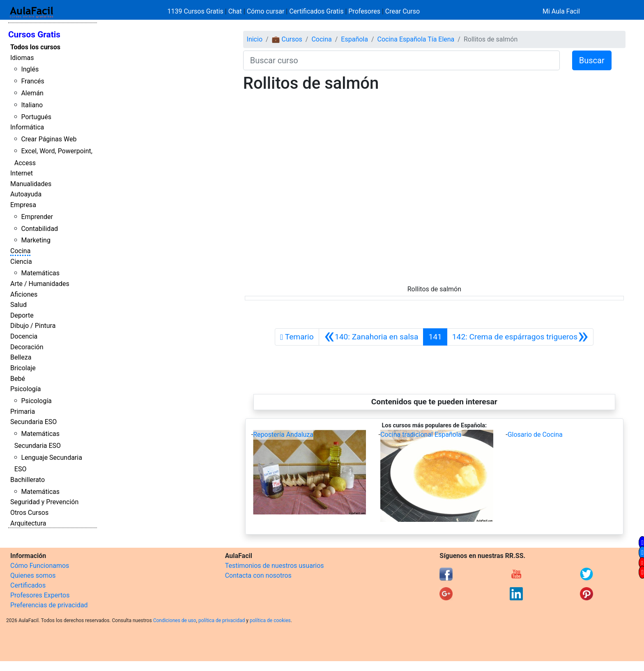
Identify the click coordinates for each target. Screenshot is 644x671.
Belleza (21, 357)
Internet (22, 173)
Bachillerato (28, 480)
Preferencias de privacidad (49, 605)
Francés (32, 81)
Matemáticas (40, 273)
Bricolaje (23, 368)
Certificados (28, 585)
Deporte (22, 315)
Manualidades (31, 184)
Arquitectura (28, 523)
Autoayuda (26, 194)
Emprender (37, 217)
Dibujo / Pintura (33, 326)
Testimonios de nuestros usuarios (275, 566)
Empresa (23, 205)
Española (354, 39)
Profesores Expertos (40, 595)
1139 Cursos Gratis (196, 11)
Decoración (27, 347)
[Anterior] (371, 337)
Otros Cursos (29, 513)
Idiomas (22, 58)
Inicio (255, 39)
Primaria (23, 412)
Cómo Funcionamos (40, 566)
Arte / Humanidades (40, 284)
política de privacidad (222, 620)
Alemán (32, 93)
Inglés (30, 69)
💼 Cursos (287, 39)
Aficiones (24, 294)
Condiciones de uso (175, 620)
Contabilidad (39, 229)
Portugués (36, 117)
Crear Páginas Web (49, 139)
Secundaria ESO (33, 422)
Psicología (25, 389)
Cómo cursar (266, 11)
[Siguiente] (520, 337)
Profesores (364, 11)
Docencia (24, 336)
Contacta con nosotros (258, 575)
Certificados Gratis (316, 11)
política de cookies (270, 620)
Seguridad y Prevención (44, 502)
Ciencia (21, 262)
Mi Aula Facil (561, 11)
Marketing (36, 240)
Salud (18, 305)
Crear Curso (402, 11)
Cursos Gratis (34, 35)
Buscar (592, 60)
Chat (235, 11)
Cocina (20, 251)
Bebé (18, 379)
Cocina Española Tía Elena (416, 39)
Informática (27, 127)
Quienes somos (33, 575)
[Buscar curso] (401, 60)
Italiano (32, 105)
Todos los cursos (35, 47)
